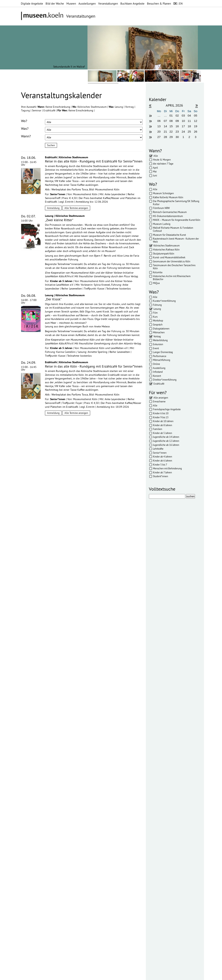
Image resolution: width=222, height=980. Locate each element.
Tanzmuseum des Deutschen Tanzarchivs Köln (174, 267)
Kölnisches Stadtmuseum (92, 107)
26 (195, 132)
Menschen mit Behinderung (167, 468)
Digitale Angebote (32, 4)
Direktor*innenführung (165, 380)
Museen (71, 4)
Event (156, 348)
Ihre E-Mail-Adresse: (32, 791)
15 (171, 126)
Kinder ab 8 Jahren (162, 425)
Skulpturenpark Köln (164, 254)
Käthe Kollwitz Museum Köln (168, 197)
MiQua (156, 283)
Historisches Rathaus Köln (166, 249)
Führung (157, 305)
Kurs (155, 317)
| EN (178, 4)
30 (177, 137)
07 (165, 121)
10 (183, 121)
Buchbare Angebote (132, 4)
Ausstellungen (87, 4)
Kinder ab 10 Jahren (163, 421)
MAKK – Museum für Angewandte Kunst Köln (177, 220)
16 (177, 126)
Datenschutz (82, 975)
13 (159, 126)
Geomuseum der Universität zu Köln (172, 261)
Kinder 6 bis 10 (161, 413)
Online (156, 364)
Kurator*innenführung (164, 301)
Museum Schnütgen (163, 193)
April (155, 168)
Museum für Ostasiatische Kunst (169, 235)
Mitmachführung (162, 360)
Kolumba (158, 272)
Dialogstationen (161, 329)
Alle (156, 156)
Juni (155, 175)
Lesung (119, 107)
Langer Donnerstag (163, 352)
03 (183, 115)
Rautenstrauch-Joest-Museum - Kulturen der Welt (176, 240)
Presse (107, 975)
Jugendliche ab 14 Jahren (166, 437)
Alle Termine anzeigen (76, 208)
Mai (155, 171)
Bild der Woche (55, 4)
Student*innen (160, 476)
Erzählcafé (50, 110)
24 (183, 132)
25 (189, 132)
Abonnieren (29, 814)
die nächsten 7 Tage (163, 164)
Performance (160, 356)
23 (177, 132)
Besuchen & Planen (159, 4)
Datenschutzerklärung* (34, 802)
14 (165, 126)
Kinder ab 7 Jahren (162, 472)
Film (155, 313)
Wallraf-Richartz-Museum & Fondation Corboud (173, 229)
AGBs (96, 975)
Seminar (37, 110)
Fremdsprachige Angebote (167, 409)
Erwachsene (159, 401)
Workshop (158, 320)
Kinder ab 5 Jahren (162, 433)
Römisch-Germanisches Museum (170, 212)
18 (189, 126)
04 (189, 115)
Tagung (26, 110)
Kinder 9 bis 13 (161, 417)
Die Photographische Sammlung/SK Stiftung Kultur (176, 203)
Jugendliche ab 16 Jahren (166, 445)
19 (195, 126)
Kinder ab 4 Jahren (162, 457)
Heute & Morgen (162, 160)
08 (171, 121)
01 (171, 115)
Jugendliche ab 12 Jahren (166, 441)
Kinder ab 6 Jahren (162, 461)
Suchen (51, 145)
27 (159, 137)
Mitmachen (159, 332)
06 (159, 121)
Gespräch (158, 324)
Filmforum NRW (161, 208)
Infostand (158, 372)
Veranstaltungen (108, 4)
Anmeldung (53, 208)
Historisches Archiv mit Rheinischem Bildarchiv (172, 278)
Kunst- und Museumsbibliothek (169, 257)
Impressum (64, 975)
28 (165, 137)
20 (159, 132)
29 (171, 137)
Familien (158, 429)
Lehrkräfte (158, 449)
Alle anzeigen (161, 398)
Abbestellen (48, 814)
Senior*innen (160, 453)
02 (177, 115)
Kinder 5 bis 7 (160, 465)
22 (171, 132)
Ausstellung (159, 368)
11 (189, 121)
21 (165, 132)
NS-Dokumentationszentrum (168, 216)
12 (195, 121)
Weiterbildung (160, 340)
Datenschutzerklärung (43, 806)
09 (177, 121)
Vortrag (130, 107)
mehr (73, 851)
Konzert (157, 376)
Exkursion (158, 344)
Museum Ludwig (162, 224)
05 (195, 115)
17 (183, 126)
